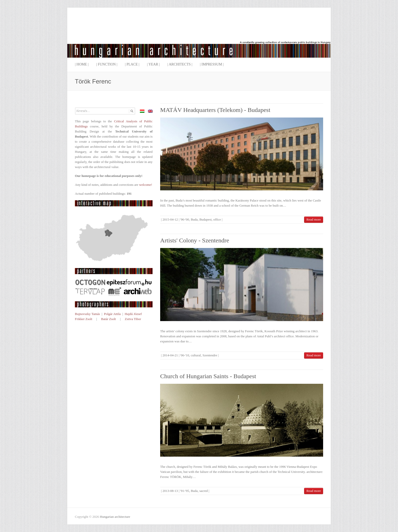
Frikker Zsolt (84, 319)
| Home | (82, 64)
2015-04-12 (170, 219)
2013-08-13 (170, 491)
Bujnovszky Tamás (87, 314)
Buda (194, 219)
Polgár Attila (112, 314)
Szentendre (210, 355)
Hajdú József (133, 314)
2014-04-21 (170, 355)
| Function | (107, 64)
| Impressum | (212, 64)
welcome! (146, 185)
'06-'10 (185, 355)
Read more (314, 219)
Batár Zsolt (108, 319)
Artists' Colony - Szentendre (195, 240)
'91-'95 (185, 491)
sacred (203, 491)
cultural (196, 355)
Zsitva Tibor (133, 319)
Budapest (205, 219)
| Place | (132, 64)
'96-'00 (185, 219)
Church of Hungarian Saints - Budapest (208, 376)
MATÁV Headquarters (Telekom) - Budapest (215, 110)
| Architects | (180, 64)
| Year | (153, 64)
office (217, 219)
